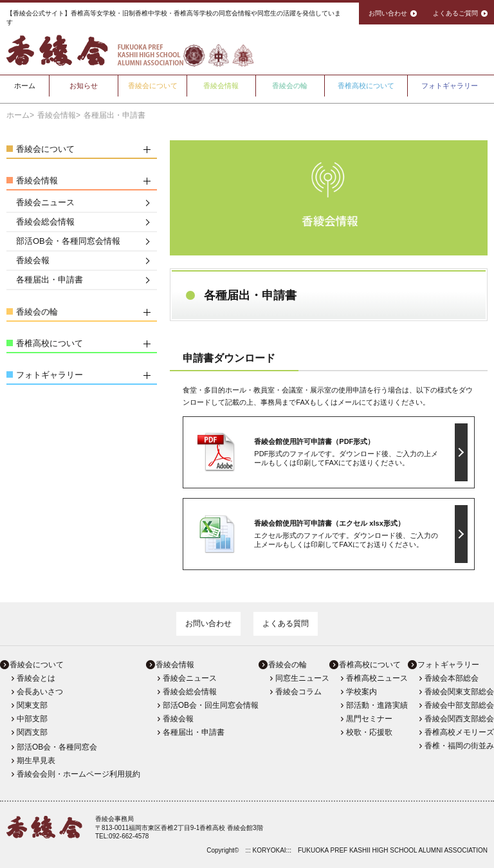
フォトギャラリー (450, 86)
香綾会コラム (298, 692)
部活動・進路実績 (377, 705)
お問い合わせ (208, 623)
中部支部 (32, 719)
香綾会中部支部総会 (459, 705)
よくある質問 (286, 623)
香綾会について (153, 86)
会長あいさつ (40, 692)
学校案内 (361, 692)
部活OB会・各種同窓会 (57, 747)
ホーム (25, 86)
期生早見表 (36, 761)
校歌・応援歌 (369, 732)
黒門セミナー (369, 719)
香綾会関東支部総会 (459, 692)
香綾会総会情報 (45, 222)
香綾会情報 (221, 86)
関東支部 (32, 705)
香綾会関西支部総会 (459, 719)
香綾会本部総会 (452, 678)
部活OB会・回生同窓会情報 (211, 705)
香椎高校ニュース (377, 678)
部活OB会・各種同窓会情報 (68, 241)
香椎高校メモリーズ (459, 732)
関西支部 (32, 732)
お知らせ (84, 86)
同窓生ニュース (302, 678)
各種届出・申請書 (50, 280)
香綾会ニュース (45, 202)
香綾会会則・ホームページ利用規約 (78, 774)
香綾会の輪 (290, 86)
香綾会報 (33, 260)
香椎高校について (366, 86)
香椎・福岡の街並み (459, 746)
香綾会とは (36, 678)
